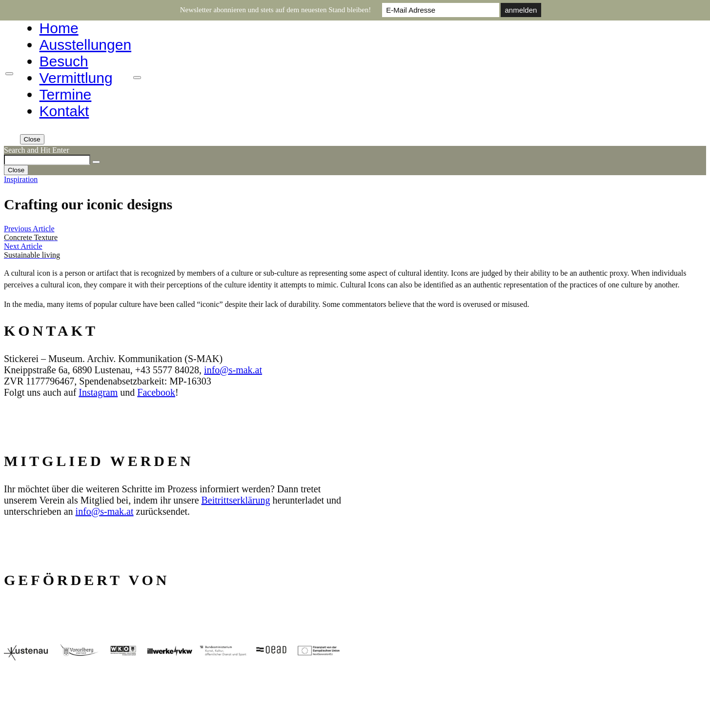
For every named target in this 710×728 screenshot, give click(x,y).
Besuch (64, 61)
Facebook (156, 392)
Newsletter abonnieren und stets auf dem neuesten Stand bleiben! (276, 10)
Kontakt (64, 111)
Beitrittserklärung (236, 500)
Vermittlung (76, 78)
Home (59, 28)
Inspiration (21, 179)
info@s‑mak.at (233, 370)
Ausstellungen (85, 45)
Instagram (98, 392)
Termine (66, 94)
